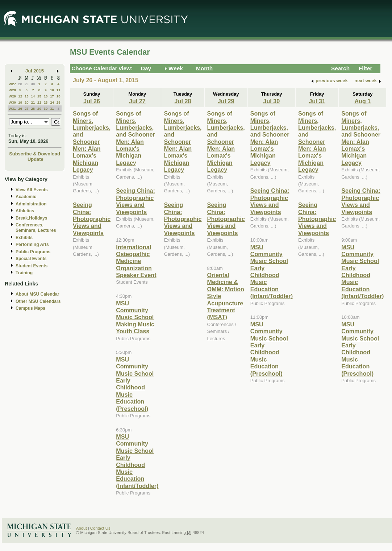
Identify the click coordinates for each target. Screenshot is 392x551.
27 (27, 108)
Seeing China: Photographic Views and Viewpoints (92, 219)
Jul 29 (226, 101)
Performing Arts (32, 245)
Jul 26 (92, 101)
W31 (12, 108)
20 (27, 102)
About (82, 528)
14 (33, 96)
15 (39, 96)
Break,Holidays (32, 218)
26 (20, 108)
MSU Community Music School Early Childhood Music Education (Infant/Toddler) (137, 461)
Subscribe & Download (35, 154)
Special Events (31, 259)
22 (39, 102)
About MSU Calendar (37, 294)
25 (59, 102)
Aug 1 (362, 101)
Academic (26, 197)
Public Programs (33, 252)
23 (46, 102)
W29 (12, 96)
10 (52, 90)
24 (52, 102)
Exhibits (24, 238)
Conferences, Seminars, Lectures (36, 228)
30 (33, 84)
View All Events (32, 190)
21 (33, 102)
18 (59, 96)
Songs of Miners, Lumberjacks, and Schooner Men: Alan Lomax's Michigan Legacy (92, 141)
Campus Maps (30, 308)
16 (46, 96)
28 (20, 84)
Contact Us (100, 528)
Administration (31, 204)
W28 (12, 90)
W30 (12, 102)
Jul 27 (137, 101)
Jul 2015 (35, 71)
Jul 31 (317, 101)
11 (59, 90)
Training (24, 273)
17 (52, 96)
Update (36, 159)
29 (27, 84)
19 (20, 102)
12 (20, 96)
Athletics (25, 211)
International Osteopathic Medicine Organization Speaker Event (136, 261)
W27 (12, 84)
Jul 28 (183, 101)
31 (52, 108)
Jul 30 (272, 101)
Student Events (32, 266)
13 (27, 96)
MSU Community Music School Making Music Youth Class (135, 317)
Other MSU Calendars (38, 301)
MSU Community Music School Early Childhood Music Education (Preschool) (135, 384)
